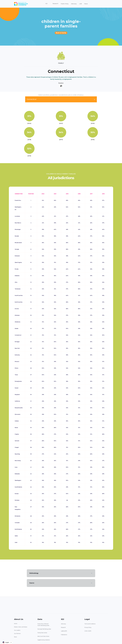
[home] (21, 4)
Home (16, 624)
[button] (46, 4)
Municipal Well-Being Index (44, 629)
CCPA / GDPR (88, 631)
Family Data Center (42, 633)
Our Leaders (17, 630)
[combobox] (7, 642)
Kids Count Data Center (43, 636)
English (6, 642)
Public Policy (65, 4)
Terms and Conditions (90, 624)
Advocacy (74, 4)
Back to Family (61, 33)
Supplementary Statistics (44, 640)
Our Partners (17, 634)
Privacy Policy (88, 627)
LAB (80, 4)
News (86, 4)
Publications (64, 635)
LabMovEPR (64, 631)
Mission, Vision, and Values (21, 627)
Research (63, 627)
